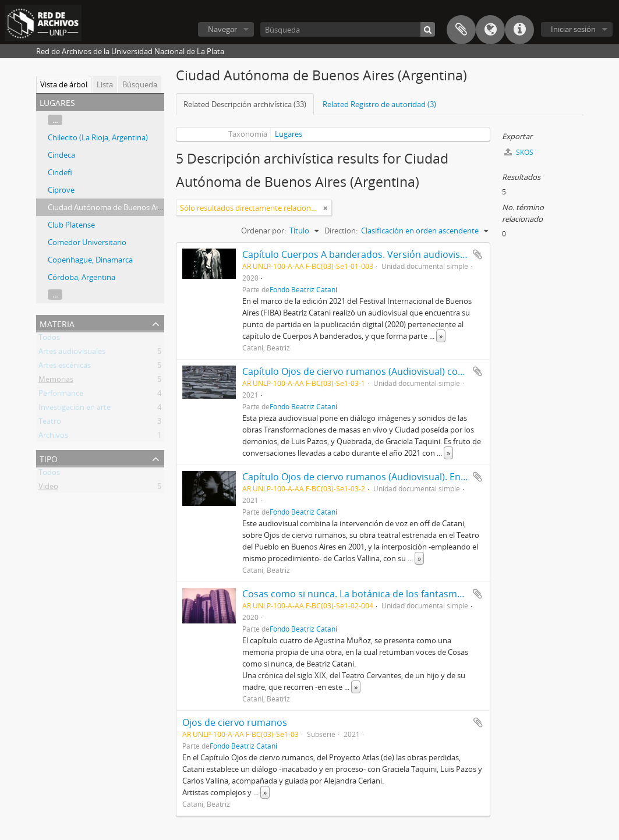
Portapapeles (461, 30)
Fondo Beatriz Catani (303, 289)
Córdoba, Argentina (82, 277)
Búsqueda (140, 84)
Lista (105, 84)
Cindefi (60, 172)
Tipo (49, 458)
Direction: (341, 231)
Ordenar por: (263, 231)
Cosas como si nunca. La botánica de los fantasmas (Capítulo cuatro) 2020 (404, 594)
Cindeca (61, 155)
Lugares (289, 134)
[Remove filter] (326, 208)
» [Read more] (441, 336)
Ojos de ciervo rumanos (235, 722)
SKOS (519, 152)
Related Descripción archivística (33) (245, 104)
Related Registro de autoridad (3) (379, 104)
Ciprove (61, 190)
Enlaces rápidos (519, 30)
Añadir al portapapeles (477, 254)
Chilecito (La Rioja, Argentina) (98, 137)
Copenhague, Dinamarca (90, 260)
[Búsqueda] (348, 29)
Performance (61, 395)
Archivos (53, 437)
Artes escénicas (65, 367)
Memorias (56, 381)
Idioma (490, 30)
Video (48, 488)
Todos (49, 339)
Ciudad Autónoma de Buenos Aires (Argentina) (128, 207)
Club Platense (71, 225)
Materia (57, 323)
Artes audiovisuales (72, 353)
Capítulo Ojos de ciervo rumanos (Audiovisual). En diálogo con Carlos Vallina (409, 477)
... (55, 120)
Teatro (50, 423)
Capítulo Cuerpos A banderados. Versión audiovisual (358, 254)
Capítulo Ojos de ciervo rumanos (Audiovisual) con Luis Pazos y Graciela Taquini (417, 371)
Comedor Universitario (87, 242)
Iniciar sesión (573, 29)
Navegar (222, 29)
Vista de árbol (64, 84)
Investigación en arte (75, 409)
